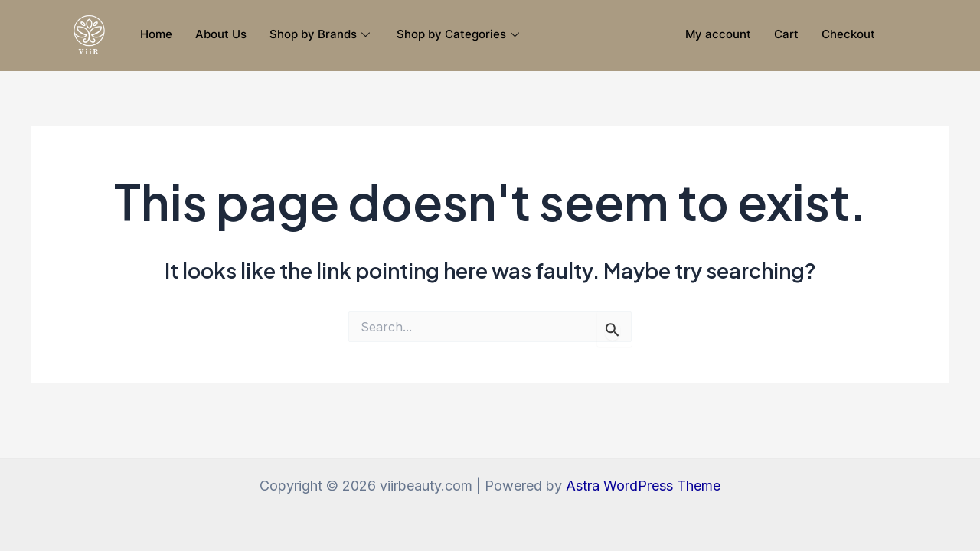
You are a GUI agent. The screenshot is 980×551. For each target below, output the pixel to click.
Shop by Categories (460, 34)
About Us (221, 34)
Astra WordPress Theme (643, 486)
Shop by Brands (322, 34)
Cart (786, 34)
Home (156, 34)
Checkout (848, 34)
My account (718, 34)
